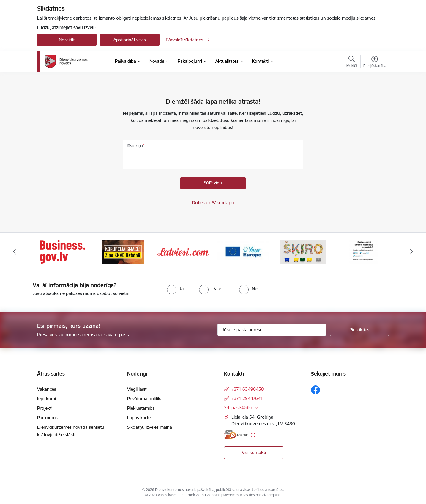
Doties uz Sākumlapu (213, 203)
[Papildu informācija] (253, 435)
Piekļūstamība (141, 408)
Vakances (47, 389)
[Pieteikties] (359, 330)
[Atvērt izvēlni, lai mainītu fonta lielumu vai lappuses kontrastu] (375, 62)
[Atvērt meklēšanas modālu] (352, 62)
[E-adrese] (236, 435)
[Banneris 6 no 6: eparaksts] (363, 251)
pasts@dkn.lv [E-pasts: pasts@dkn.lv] (244, 408)
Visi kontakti (254, 452)
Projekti (45, 408)
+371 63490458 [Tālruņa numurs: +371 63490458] (248, 389)
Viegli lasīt (137, 389)
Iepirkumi (46, 399)
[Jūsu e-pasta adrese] (272, 330)
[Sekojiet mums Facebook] (315, 390)
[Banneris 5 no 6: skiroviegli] (303, 251)
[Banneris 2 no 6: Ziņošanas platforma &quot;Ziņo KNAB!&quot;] (123, 251)
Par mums (47, 418)
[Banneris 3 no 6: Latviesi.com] (183, 251)
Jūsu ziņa (135, 146)
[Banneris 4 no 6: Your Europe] (243, 251)
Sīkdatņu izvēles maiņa (150, 427)
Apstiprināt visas (130, 40)
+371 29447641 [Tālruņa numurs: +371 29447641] (247, 398)
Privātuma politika (145, 399)
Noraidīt (67, 40)
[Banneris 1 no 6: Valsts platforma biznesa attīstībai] (63, 251)
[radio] (175, 288)
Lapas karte (139, 418)
